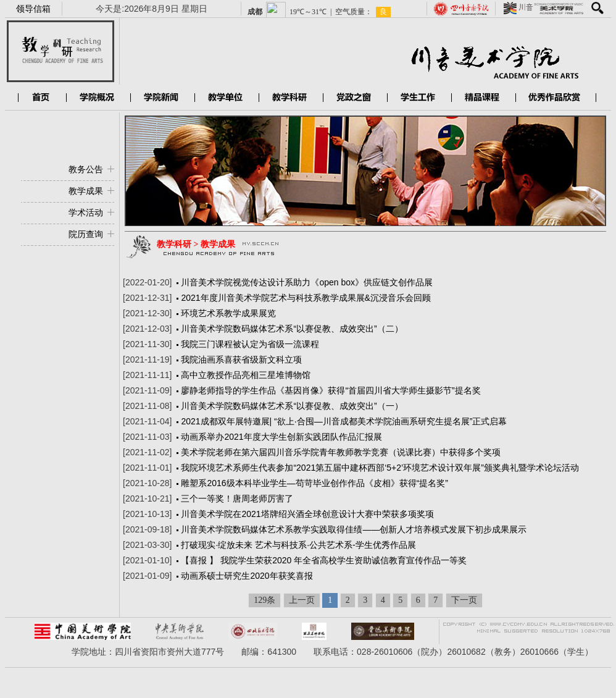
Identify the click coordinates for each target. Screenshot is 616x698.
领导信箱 (33, 9)
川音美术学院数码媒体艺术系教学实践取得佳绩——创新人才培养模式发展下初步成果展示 (354, 529)
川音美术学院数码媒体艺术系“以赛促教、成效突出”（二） (292, 329)
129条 (264, 600)
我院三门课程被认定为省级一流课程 (250, 344)
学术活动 (86, 212)
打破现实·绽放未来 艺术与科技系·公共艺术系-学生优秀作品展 (298, 545)
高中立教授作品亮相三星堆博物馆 (246, 375)
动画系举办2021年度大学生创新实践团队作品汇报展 (281, 437)
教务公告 (86, 169)
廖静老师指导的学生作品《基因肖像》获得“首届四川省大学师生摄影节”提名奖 (331, 390)
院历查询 (86, 234)
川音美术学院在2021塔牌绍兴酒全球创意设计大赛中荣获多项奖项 (307, 514)
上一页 (302, 600)
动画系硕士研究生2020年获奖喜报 (247, 576)
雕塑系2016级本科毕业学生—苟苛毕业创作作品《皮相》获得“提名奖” (314, 483)
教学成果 (86, 191)
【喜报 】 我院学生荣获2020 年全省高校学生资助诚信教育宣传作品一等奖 (324, 560)
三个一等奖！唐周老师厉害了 (237, 498)
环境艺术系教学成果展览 (228, 313)
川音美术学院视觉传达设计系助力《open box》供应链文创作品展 (307, 282)
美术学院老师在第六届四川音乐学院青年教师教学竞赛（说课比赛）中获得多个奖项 (341, 452)
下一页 (464, 600)
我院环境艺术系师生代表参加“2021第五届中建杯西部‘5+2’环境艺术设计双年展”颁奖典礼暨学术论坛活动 (380, 468)
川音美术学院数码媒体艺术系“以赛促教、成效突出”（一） (292, 406)
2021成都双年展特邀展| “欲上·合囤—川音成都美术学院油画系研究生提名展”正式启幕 (344, 421)
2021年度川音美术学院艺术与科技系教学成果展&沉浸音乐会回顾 (306, 298)
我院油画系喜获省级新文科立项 (241, 360)
